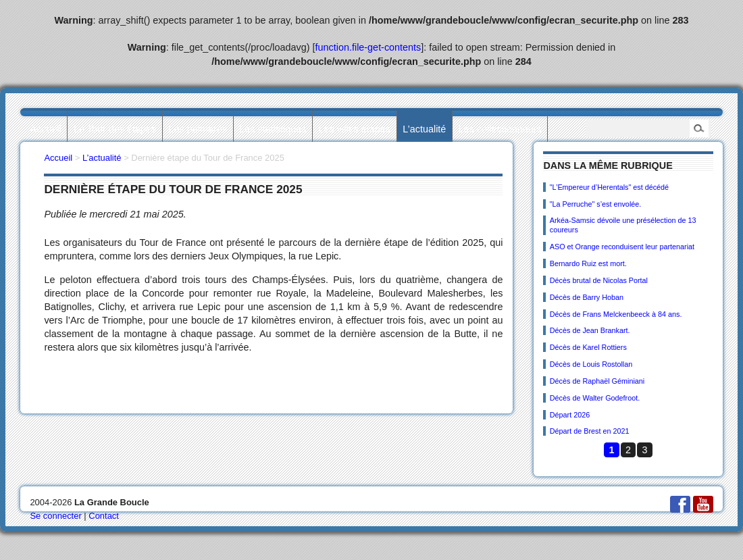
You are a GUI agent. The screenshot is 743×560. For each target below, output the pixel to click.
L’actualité (424, 129)
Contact (104, 516)
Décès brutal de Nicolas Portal (599, 280)
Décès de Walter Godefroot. (595, 398)
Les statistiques (273, 129)
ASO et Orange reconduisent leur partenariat (622, 247)
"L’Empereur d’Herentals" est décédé (609, 187)
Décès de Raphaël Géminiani (597, 381)
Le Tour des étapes (115, 129)
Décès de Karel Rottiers (588, 347)
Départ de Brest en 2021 (590, 431)
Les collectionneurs (500, 129)
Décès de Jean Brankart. (590, 330)
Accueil (45, 129)
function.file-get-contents (368, 47)
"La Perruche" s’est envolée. (596, 204)
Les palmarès (198, 129)
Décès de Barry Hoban (587, 297)
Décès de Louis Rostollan (591, 364)
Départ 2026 (570, 415)
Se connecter (55, 516)
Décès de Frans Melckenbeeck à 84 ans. (616, 314)
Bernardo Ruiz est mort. (588, 263)
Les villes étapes (355, 129)
